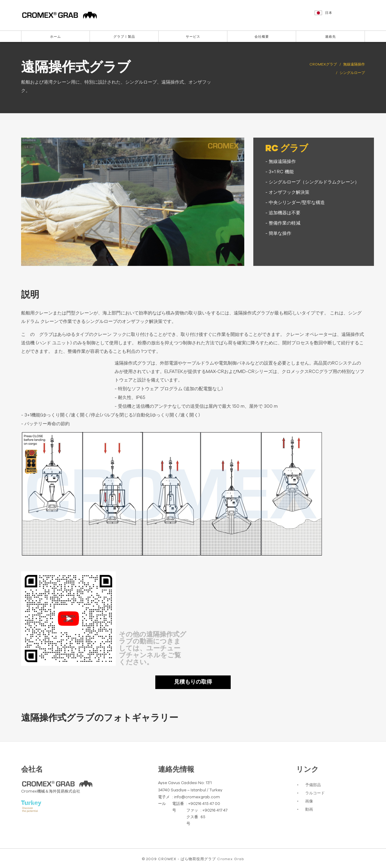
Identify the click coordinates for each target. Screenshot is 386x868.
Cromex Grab (231, 859)
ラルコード (315, 793)
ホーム (55, 37)
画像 (309, 801)
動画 (309, 810)
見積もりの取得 (193, 682)
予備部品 (313, 785)
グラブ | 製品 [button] (124, 37)
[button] (340, 16)
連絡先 (331, 37)
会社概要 (262, 37)
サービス (193, 37)
